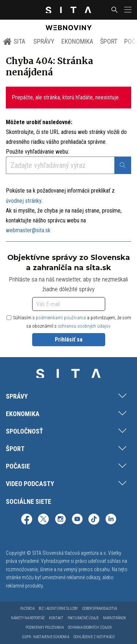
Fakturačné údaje (83, 618)
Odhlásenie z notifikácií (94, 637)
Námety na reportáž (28, 618)
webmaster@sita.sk (28, 230)
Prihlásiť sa (69, 339)
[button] (127, 10)
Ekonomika (77, 41)
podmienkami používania (61, 318)
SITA (14, 42)
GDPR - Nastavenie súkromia (46, 637)
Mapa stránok (115, 618)
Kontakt (56, 618)
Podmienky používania (45, 627)
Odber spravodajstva (100, 609)
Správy (44, 41)
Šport (109, 41)
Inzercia (27, 609)
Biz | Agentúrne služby (58, 609)
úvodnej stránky (24, 201)
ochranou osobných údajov (84, 326)
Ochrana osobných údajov (90, 627)
